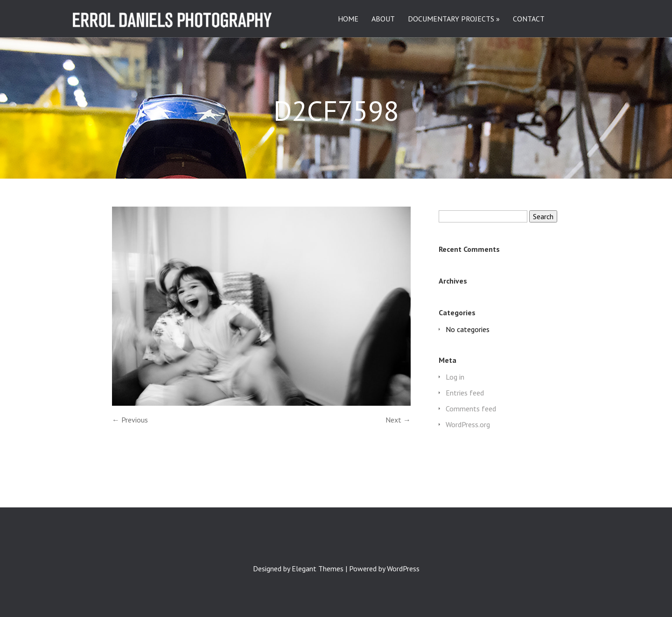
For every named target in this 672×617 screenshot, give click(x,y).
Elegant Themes (318, 568)
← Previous (130, 420)
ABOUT (383, 19)
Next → (398, 420)
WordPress (403, 568)
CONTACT (529, 19)
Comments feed (471, 409)
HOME (348, 19)
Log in (455, 377)
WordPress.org (468, 424)
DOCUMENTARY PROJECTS (451, 19)
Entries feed (465, 393)
